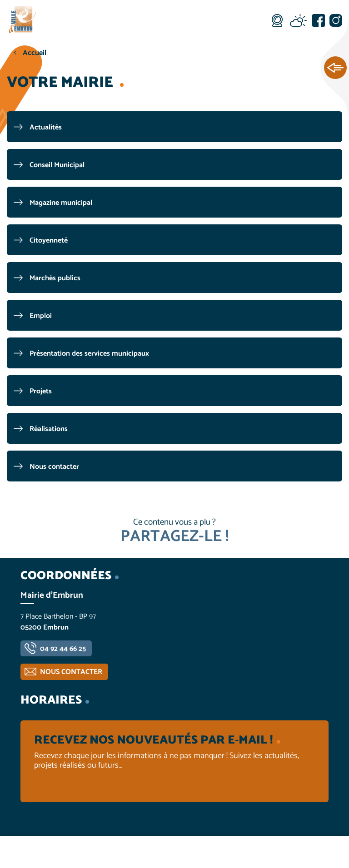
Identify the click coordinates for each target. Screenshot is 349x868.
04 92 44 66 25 (63, 649)
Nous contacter (54, 467)
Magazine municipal (61, 203)
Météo (298, 20)
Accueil (35, 53)
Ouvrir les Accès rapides (335, 68)
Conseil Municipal (57, 165)
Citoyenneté (49, 241)
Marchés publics (55, 278)
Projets (41, 391)
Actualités (46, 127)
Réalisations (49, 429)
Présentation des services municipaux (89, 354)
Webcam (277, 20)
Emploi (41, 316)
